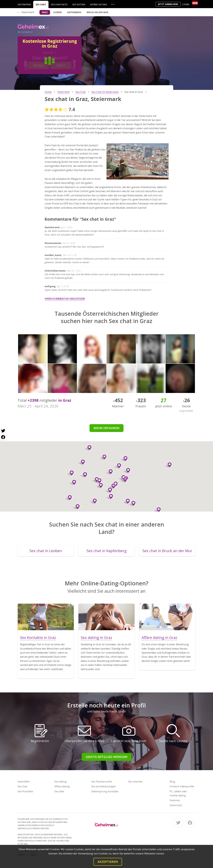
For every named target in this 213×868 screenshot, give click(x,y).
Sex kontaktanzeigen (104, 786)
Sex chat (41, 4)
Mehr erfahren (106, 428)
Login (186, 4)
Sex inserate (135, 782)
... (113, 4)
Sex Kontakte (59, 4)
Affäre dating (98, 4)
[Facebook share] (3, 437)
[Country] (195, 3)
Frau (61, 65)
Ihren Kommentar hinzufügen (65, 299)
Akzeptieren (108, 862)
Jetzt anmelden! (168, 4)
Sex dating (79, 4)
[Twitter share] (3, 431)
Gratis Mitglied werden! (107, 757)
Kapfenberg (74, 12)
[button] (70, 473)
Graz (45, 12)
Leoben (57, 12)
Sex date (59, 791)
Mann (38, 65)
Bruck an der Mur (97, 12)
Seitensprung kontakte (105, 791)
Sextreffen (24, 4)
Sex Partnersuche (102, 782)
